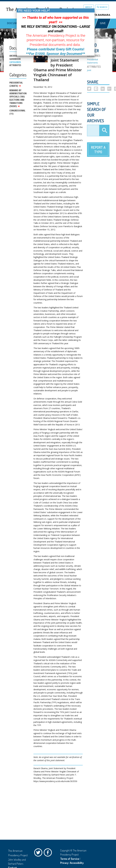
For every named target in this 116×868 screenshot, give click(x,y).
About (89, 7)
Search (102, 7)
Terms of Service (70, 859)
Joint (89, 70)
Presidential (92, 59)
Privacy (64, 863)
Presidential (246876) (16, 84)
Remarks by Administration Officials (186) (18, 94)
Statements (92, 63)
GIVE (103, 23)
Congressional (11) (17, 112)
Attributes (15, 65)
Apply (104, 131)
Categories (15, 62)
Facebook (49, 853)
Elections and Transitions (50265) (17, 103)
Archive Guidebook (15, 57)
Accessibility (77, 863)
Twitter (39, 853)
